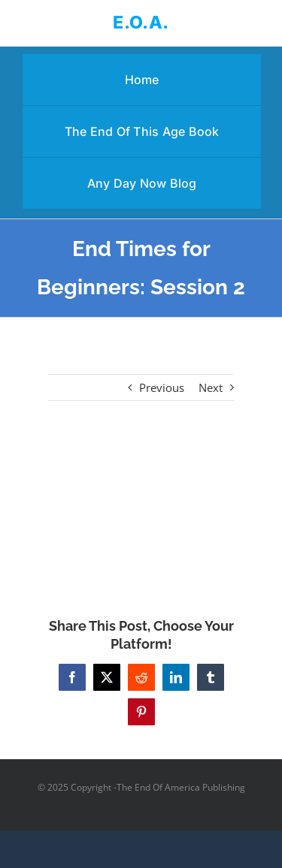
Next (211, 387)
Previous (162, 387)
